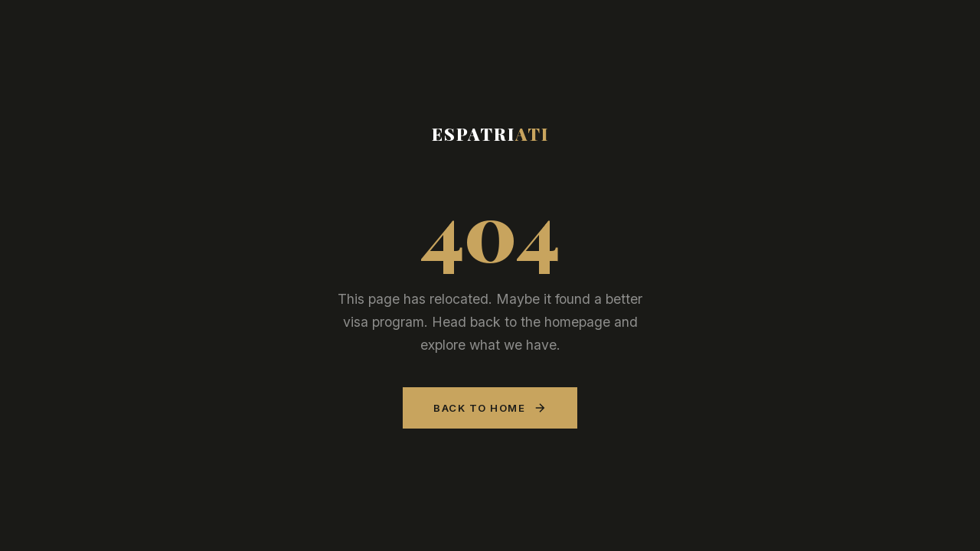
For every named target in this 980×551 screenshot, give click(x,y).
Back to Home (490, 408)
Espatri (490, 134)
